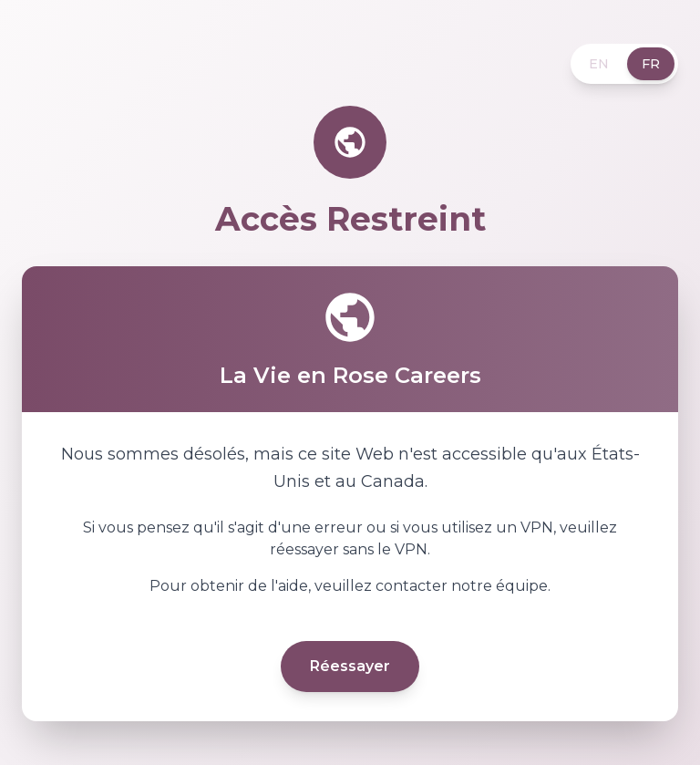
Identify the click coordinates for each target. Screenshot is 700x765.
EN (599, 64)
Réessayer (350, 666)
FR (651, 64)
